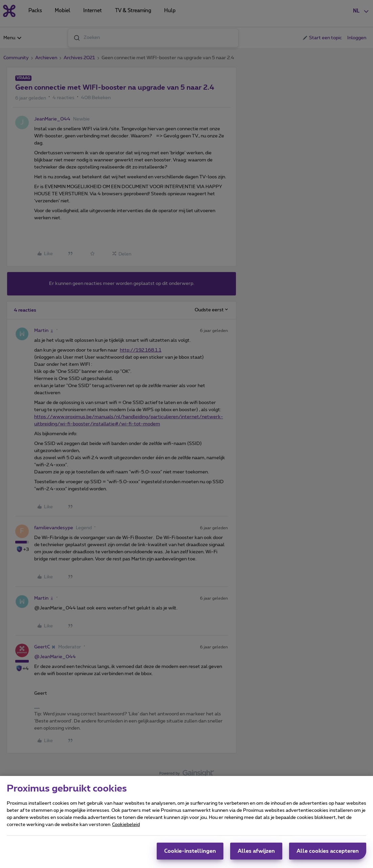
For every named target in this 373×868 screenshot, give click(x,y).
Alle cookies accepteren (328, 854)
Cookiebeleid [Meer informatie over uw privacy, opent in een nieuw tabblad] (126, 827)
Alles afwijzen (256, 854)
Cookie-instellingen (190, 854)
